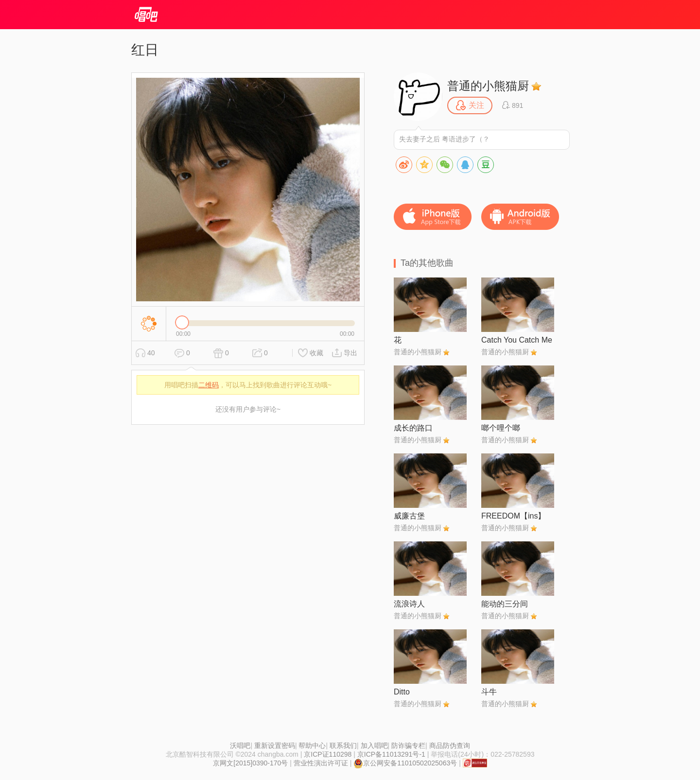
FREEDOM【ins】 (513, 516)
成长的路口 (413, 428)
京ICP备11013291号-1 (391, 754)
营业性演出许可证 (321, 763)
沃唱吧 (240, 745)
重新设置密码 (275, 745)
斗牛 (489, 692)
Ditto (402, 692)
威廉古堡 (409, 516)
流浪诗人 (409, 604)
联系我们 (343, 745)
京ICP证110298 (328, 754)
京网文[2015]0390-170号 (250, 763)
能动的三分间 (505, 604)
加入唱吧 (374, 745)
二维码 (209, 385)
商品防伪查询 (450, 745)
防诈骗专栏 (408, 745)
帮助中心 (312, 745)
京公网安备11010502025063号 (405, 763)
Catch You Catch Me (517, 340)
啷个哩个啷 (501, 428)
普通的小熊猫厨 (488, 86)
